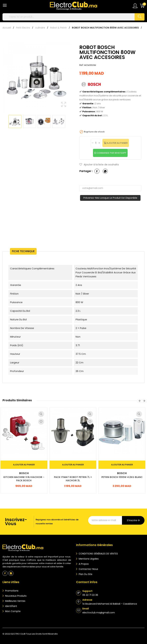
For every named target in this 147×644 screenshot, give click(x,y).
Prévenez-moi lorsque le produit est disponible (110, 198)
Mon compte (13, 611)
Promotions (11, 591)
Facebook (5, 573)
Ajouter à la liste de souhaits (99, 164)
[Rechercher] (73, 17)
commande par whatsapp (111, 153)
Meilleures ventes (15, 601)
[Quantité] (96, 143)
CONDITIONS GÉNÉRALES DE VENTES (98, 554)
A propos (83, 564)
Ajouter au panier (117, 143)
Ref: (82, 65)
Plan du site (85, 574)
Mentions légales (88, 559)
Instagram (11, 573)
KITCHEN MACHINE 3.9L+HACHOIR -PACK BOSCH (24, 479)
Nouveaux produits (15, 596)
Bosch (24, 473)
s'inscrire (132, 520)
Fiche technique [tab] (23, 251)
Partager (97, 171)
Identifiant (11, 606)
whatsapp (105, 171)
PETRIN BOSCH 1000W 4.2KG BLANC (122, 477)
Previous (2, 75)
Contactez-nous (88, 569)
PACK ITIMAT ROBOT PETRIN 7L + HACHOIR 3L (73, 479)
